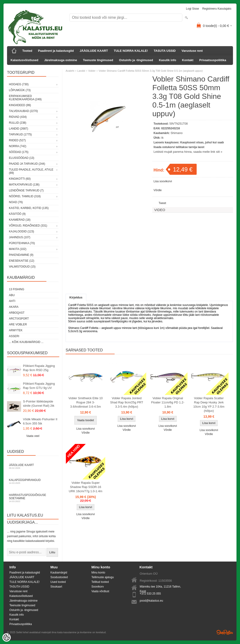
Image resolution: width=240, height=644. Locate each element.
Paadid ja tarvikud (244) (27, 164)
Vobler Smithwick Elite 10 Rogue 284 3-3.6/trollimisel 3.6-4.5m (86, 402)
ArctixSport (19, 319)
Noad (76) (16, 202)
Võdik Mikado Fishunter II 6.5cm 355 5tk (40, 421)
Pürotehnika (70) (22, 243)
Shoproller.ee (225, 632)
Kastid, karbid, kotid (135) (29, 208)
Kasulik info (168, 60)
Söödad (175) (19, 152)
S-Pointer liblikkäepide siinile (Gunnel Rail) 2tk (39, 404)
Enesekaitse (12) (22, 261)
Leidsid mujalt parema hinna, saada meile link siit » (188, 152)
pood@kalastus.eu (151, 601)
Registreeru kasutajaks (217, 9)
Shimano (177, 133)
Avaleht (70, 71)
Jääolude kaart (33, 466)
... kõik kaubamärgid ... (26, 342)
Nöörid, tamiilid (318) (25, 196)
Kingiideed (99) (20, 105)
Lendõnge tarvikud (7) (26, 190)
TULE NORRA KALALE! (131, 51)
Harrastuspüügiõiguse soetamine (33, 498)
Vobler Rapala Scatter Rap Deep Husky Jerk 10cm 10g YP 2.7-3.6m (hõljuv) (209, 404)
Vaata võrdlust (100, 591)
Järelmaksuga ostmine (61, 60)
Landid (81, 71)
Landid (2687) (19, 129)
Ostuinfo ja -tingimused (136, 60)
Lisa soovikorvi (163, 181)
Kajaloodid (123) (21, 231)
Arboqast (17, 313)
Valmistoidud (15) (22, 267)
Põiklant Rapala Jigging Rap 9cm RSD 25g (39, 368)
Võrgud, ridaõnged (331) (28, 226)
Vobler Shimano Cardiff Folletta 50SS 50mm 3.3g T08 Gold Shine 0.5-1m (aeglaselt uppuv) (151, 71)
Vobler (92, 71)
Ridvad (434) (18, 117)
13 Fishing (17, 289)
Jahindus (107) (20, 237)
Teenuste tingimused (98, 60)
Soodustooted (59, 577)
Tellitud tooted (100, 582)
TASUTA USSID (165, 51)
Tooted (27, 51)
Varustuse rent (192, 51)
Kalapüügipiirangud (33, 481)
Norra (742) (18, 146)
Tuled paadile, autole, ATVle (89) (31, 171)
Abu (12, 295)
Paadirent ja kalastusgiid (56, 51)
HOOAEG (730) (19, 84)
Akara (14, 307)
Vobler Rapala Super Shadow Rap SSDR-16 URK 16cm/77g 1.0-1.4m (85, 487)
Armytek (16, 330)
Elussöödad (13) (22, 158)
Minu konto (98, 573)
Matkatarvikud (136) (24, 185)
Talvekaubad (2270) (23, 111)
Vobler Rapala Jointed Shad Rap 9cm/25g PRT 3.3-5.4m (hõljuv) (127, 402)
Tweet (162, 203)
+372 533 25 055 (150, 594)
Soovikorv (98, 587)
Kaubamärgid (59, 573)
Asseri (14, 336)
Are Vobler (18, 324)
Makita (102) (18, 249)
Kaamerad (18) (20, 220)
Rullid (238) (18, 123)
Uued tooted (58, 582)
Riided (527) (17, 140)
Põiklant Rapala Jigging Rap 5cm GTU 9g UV (39, 386)
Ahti (12, 301)
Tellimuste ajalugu (103, 577)
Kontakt (188, 60)
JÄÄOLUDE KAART (94, 51)
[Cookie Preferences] (7, 637)
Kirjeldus (76, 297)
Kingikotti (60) (20, 179)
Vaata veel (33, 436)
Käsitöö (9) (17, 214)
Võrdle (158, 190)
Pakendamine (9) (21, 255)
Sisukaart (56, 587)
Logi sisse (193, 9)
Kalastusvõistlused (24, 60)
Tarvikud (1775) (20, 134)
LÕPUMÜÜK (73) (20, 90)
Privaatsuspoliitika (213, 60)
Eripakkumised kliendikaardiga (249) (25, 98)
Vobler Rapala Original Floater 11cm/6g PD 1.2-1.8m (168, 402)
